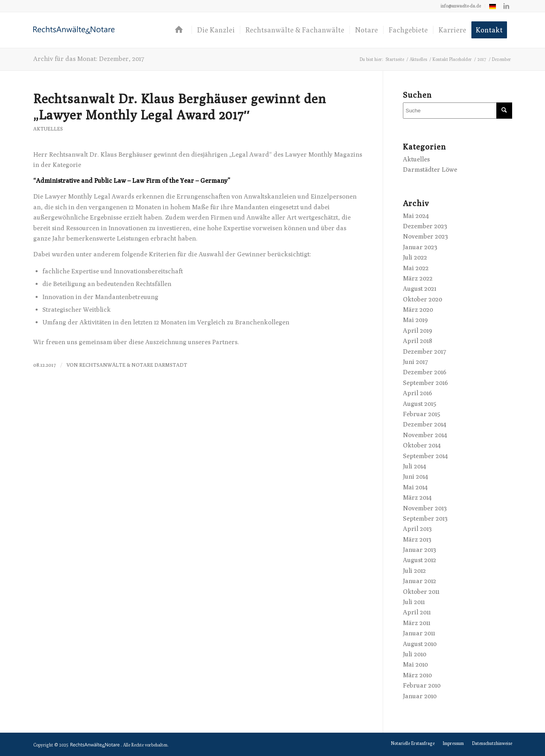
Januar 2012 (420, 581)
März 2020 (418, 310)
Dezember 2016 (425, 372)
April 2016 (418, 393)
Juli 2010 (415, 654)
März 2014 (417, 497)
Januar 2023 (420, 247)
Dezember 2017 (425, 351)
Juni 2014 (415, 477)
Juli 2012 (414, 571)
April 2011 (417, 612)
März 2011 (417, 623)
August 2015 (420, 404)
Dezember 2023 (425, 226)
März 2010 (417, 675)
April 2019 (418, 331)
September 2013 (425, 518)
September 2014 (425, 456)
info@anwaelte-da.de (461, 6)
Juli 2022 (415, 257)
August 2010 (420, 644)
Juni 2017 (416, 362)
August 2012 (420, 560)
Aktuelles (48, 129)
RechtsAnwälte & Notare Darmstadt (133, 365)
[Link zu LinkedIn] (506, 6)
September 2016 (425, 383)
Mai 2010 (415, 664)
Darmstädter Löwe (430, 170)
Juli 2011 (414, 602)
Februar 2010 (422, 685)
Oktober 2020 (423, 299)
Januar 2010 (420, 696)
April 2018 (418, 341)
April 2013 (417, 529)
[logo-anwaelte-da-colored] (74, 30)
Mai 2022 (416, 268)
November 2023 (425, 236)
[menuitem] (461, 6)
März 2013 (417, 539)
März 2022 (418, 278)
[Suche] (458, 111)
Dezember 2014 (424, 424)
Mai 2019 (415, 320)
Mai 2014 (415, 487)
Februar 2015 (422, 414)
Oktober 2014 (422, 445)
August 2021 (420, 289)
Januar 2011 (419, 633)
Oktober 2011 (421, 592)
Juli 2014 (414, 466)
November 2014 (425, 435)
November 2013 (425, 508)
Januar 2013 (420, 550)
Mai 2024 (416, 216)
